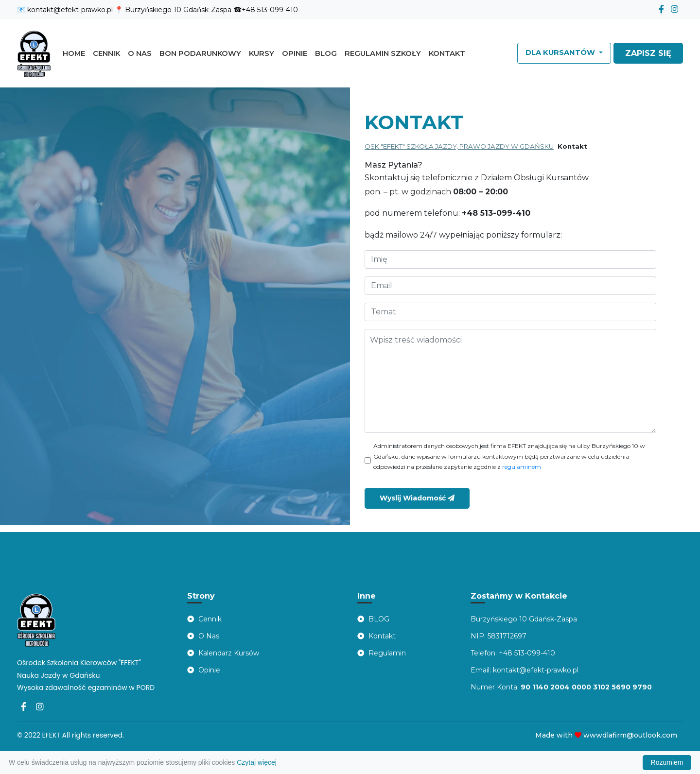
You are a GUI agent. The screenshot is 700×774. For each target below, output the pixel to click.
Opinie (295, 53)
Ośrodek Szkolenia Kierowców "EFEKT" (79, 663)
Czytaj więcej (257, 762)
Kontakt (447, 53)
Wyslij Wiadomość (417, 498)
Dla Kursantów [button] (561, 52)
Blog (326, 53)
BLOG (373, 619)
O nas (140, 53)
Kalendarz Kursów (223, 653)
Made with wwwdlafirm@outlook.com (606, 735)
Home (76, 53)
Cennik (106, 53)
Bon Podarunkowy (200, 53)
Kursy (262, 53)
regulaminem (522, 467)
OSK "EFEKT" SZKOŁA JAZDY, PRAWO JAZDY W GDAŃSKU (459, 146)
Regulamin (382, 653)
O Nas (203, 636)
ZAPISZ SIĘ (648, 53)
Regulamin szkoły (383, 53)
